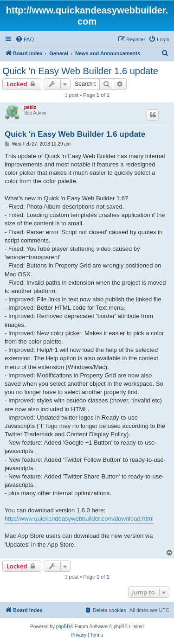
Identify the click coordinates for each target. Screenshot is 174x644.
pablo (30, 107)
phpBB (63, 627)
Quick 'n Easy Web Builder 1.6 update (80, 71)
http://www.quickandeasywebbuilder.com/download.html (79, 519)
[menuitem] (25, 39)
